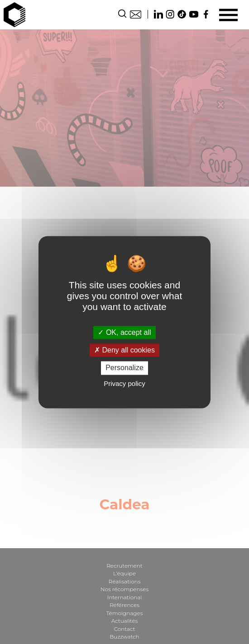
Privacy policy (124, 383)
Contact (136, 14)
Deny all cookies (124, 350)
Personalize (124, 368)
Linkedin (158, 14)
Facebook (206, 14)
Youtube (194, 14)
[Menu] (228, 15)
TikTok (182, 14)
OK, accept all (124, 332)
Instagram (170, 14)
